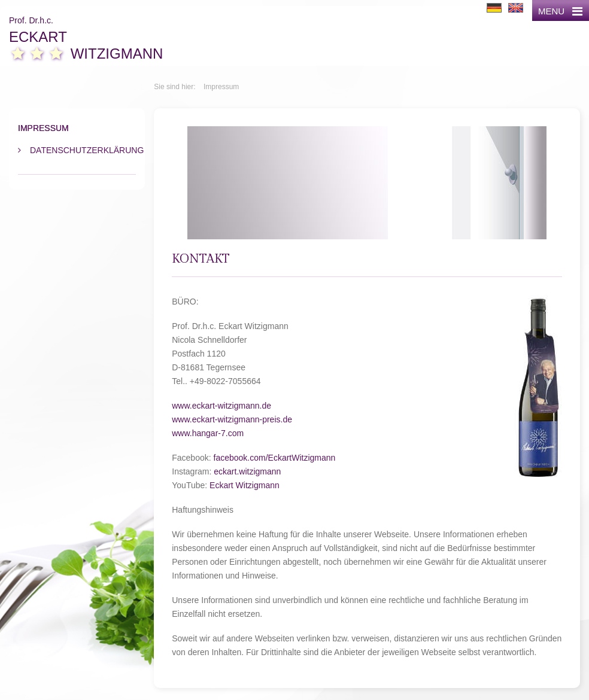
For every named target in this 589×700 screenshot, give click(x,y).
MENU (560, 11)
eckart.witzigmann (247, 471)
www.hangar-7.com (208, 433)
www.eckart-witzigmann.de (221, 406)
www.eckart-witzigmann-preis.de (232, 419)
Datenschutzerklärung (83, 150)
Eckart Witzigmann (245, 485)
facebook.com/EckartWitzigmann (275, 458)
